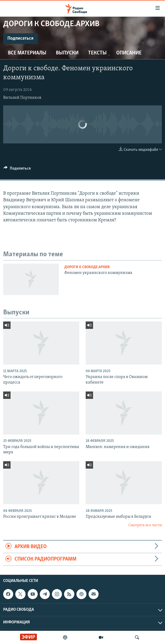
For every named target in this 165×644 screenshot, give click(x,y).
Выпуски (67, 53)
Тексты (97, 53)
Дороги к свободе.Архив (87, 267)
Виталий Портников (22, 98)
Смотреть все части (145, 525)
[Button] (17, 170)
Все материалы (27, 53)
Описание (129, 53)
